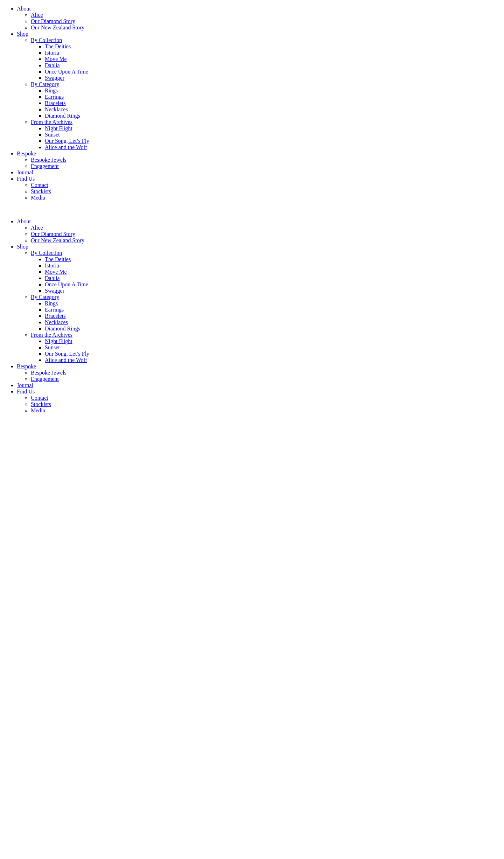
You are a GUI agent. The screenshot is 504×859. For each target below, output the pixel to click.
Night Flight (59, 128)
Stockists (41, 191)
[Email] (34, 853)
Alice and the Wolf (66, 147)
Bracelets (55, 103)
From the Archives (52, 122)
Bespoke (26, 153)
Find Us (26, 179)
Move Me (56, 59)
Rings (51, 90)
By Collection (46, 40)
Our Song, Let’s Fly (67, 141)
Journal (25, 172)
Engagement (45, 166)
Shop (23, 34)
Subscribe (79, 853)
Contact (40, 185)
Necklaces (56, 109)
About (24, 9)
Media (38, 198)
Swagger (55, 78)
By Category (45, 84)
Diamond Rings (62, 116)
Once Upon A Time (66, 72)
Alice (37, 15)
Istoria (52, 53)
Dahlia (52, 65)
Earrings (54, 97)
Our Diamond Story (53, 21)
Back (9, 621)
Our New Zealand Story (58, 27)
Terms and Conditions (27, 633)
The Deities (58, 46)
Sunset (52, 135)
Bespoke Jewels (49, 160)
